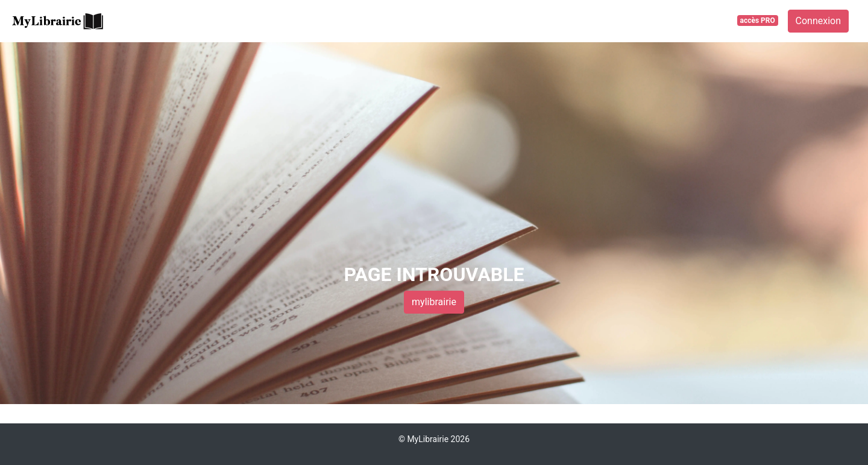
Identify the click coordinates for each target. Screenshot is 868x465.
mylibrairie (434, 302)
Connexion (818, 21)
